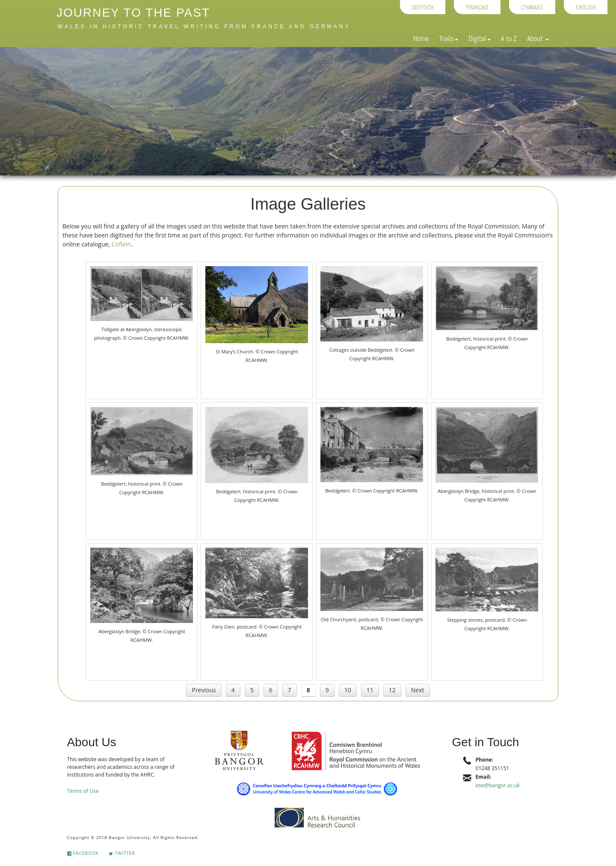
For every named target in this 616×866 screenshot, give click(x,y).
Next (418, 690)
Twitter (122, 853)
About (538, 39)
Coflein (121, 244)
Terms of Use (83, 791)
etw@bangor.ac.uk (498, 785)
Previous (204, 690)
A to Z (509, 39)
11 (370, 690)
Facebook (83, 853)
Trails (449, 39)
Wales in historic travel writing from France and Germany (204, 27)
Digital (479, 39)
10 (348, 690)
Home (421, 39)
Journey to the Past (133, 13)
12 (392, 690)
